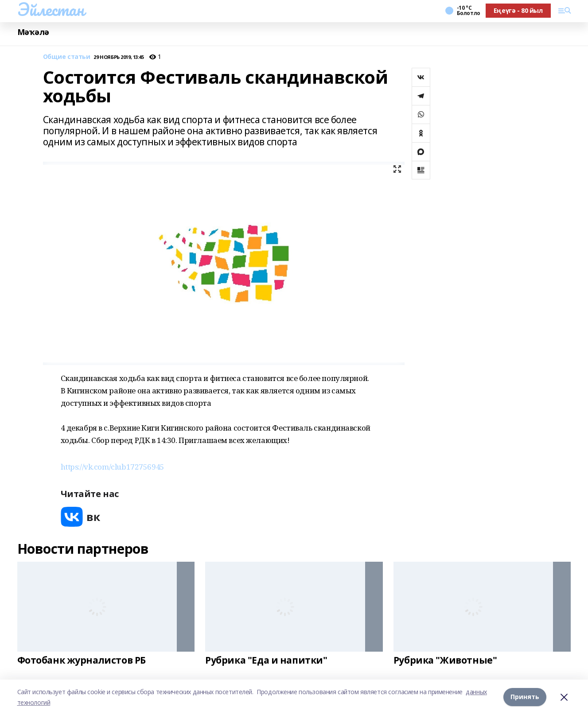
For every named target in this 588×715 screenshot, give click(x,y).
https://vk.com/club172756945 (113, 467)
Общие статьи (67, 57)
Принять (525, 697)
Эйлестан (51, 9)
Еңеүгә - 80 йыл (518, 10)
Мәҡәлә (33, 32)
